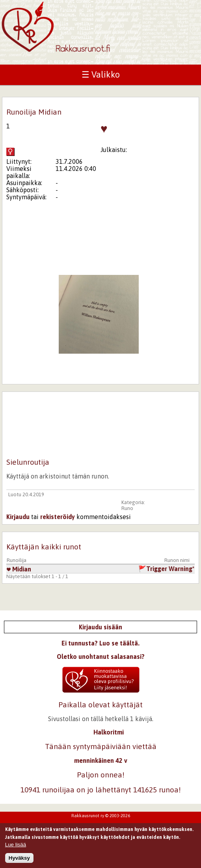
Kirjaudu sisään (100, 627)
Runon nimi (177, 560)
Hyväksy (19, 860)
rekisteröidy (58, 517)
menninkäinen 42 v (101, 760)
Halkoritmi (109, 732)
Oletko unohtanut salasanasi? (101, 657)
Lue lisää (16, 847)
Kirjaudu (18, 517)
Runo (127, 508)
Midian (19, 569)
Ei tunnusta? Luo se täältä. (100, 643)
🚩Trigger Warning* (166, 569)
